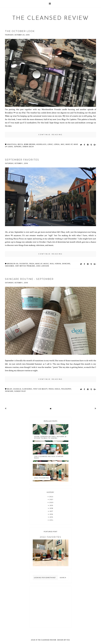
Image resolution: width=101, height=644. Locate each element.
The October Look (20, 31)
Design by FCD (63, 640)
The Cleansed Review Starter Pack (49, 457)
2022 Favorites (42, 478)
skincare (66, 264)
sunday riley (20, 391)
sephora (18, 147)
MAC (63, 144)
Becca (20, 144)
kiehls (57, 389)
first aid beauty (40, 389)
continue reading (50, 135)
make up (69, 144)
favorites (24, 264)
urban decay (28, 147)
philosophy (66, 389)
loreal (57, 144)
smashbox (10, 266)
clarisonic (27, 389)
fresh (32, 264)
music (46, 264)
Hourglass (41, 144)
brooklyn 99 (13, 264)
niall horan (55, 264)
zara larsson (43, 266)
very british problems (25, 266)
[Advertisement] (51, 607)
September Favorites (22, 160)
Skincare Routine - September (29, 279)
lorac (50, 144)
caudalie (17, 389)
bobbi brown (30, 144)
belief (10, 389)
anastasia (12, 144)
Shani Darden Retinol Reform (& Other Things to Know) (50, 437)
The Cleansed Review (50, 18)
